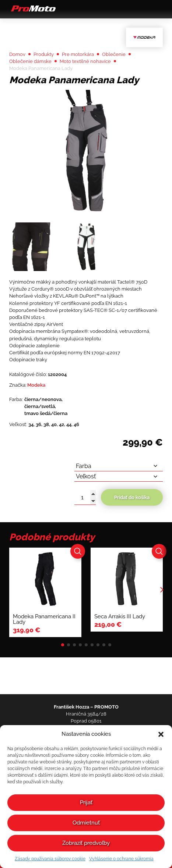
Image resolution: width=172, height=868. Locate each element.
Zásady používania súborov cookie (50, 859)
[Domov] (32, 11)
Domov (17, 54)
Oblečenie (114, 54)
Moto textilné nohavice (85, 61)
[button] (161, 734)
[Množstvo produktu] (85, 498)
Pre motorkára (78, 54)
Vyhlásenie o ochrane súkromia (121, 859)
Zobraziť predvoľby (86, 843)
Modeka (36, 385)
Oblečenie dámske (30, 61)
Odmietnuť (86, 823)
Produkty (44, 54)
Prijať (86, 802)
